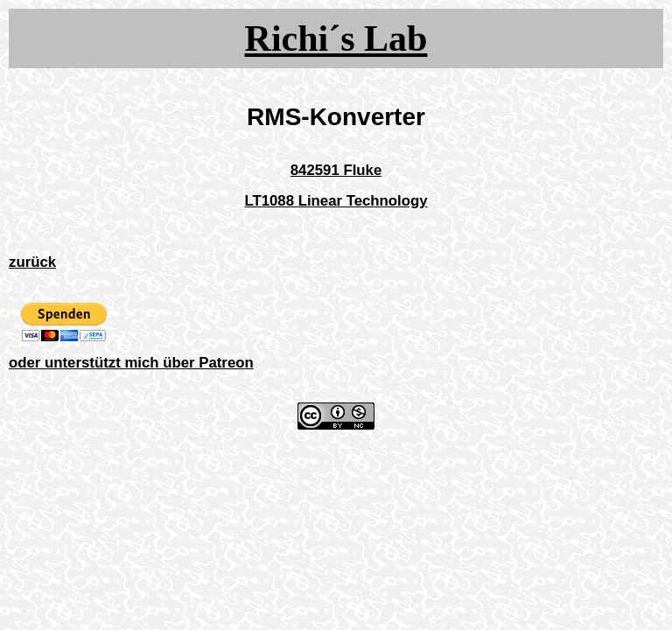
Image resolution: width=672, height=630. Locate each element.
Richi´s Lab (336, 38)
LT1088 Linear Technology (336, 201)
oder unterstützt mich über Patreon (131, 363)
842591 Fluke (336, 170)
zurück (32, 262)
